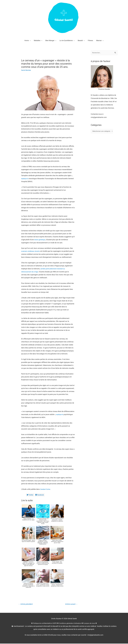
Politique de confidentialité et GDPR (44, 624)
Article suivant (71, 604)
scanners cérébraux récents (31, 251)
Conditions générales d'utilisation (70, 624)
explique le (60, 414)
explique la (25, 179)
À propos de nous (91, 624)
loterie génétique (40, 240)
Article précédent (26, 604)
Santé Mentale (26, 70)
